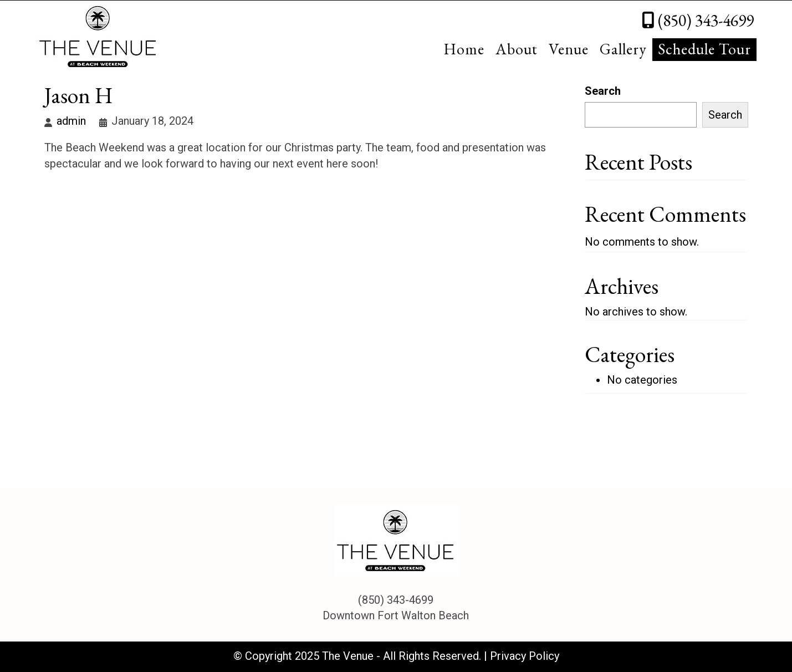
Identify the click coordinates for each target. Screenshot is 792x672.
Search (603, 91)
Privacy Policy (525, 656)
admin (71, 121)
